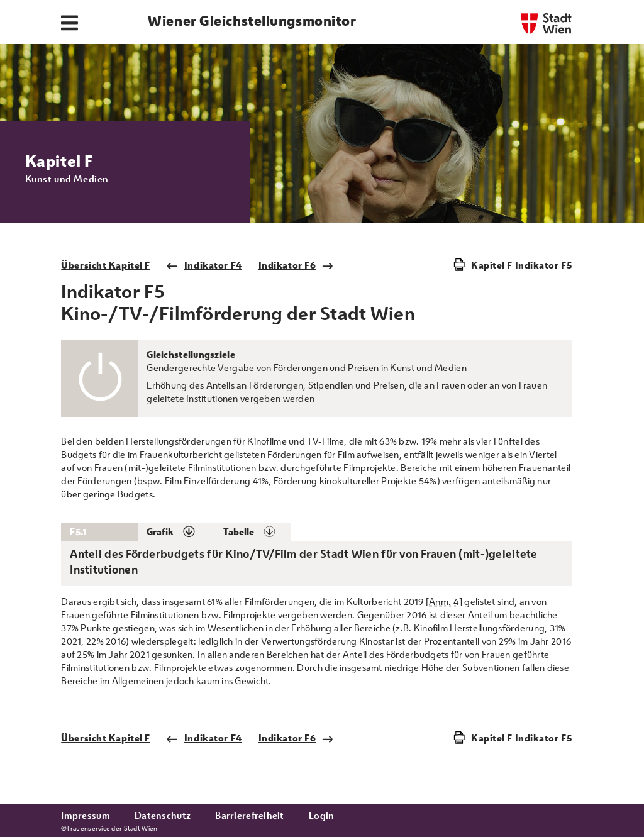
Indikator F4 (204, 265)
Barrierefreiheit (249, 815)
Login (321, 815)
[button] (176, 532)
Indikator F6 (296, 265)
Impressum (86, 815)
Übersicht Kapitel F (106, 265)
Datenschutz (163, 815)
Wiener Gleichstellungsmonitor (252, 21)
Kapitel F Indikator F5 (521, 265)
